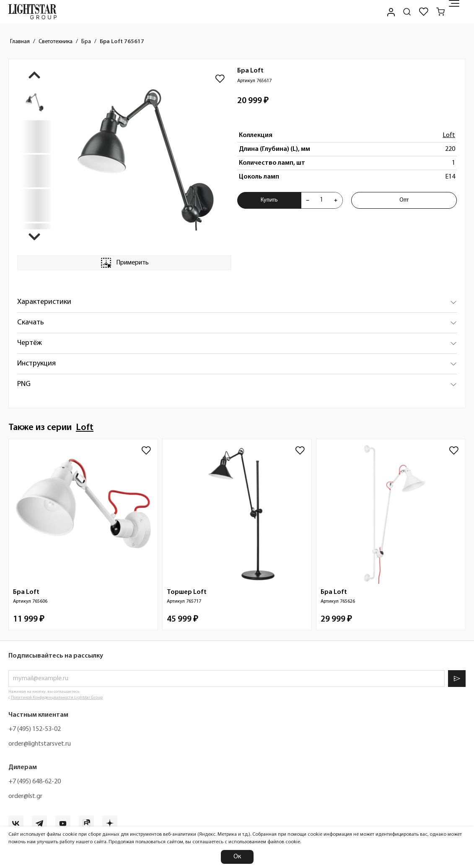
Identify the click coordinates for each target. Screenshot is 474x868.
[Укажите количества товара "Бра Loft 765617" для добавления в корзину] (322, 200)
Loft (449, 135)
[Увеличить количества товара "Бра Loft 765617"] (336, 200)
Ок (237, 857)
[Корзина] (440, 12)
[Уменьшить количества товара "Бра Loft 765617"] (308, 200)
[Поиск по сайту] (407, 12)
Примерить (124, 263)
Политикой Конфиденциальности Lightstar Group (57, 698)
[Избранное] (424, 12)
